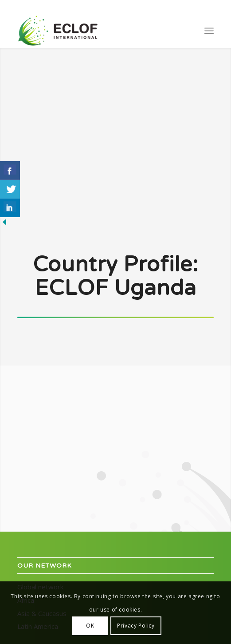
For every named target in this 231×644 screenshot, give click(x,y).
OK (90, 626)
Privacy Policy (136, 626)
